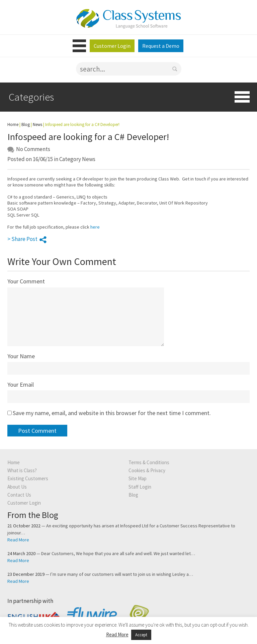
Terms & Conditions (149, 462)
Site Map (138, 478)
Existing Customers (28, 478)
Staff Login (140, 487)
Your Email (21, 384)
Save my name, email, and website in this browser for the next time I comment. (112, 413)
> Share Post (27, 239)
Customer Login (112, 46)
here (95, 227)
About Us (17, 487)
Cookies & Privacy (147, 470)
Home (13, 124)
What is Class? (22, 470)
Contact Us (19, 495)
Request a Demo (161, 46)
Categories (31, 97)
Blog (26, 124)
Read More (18, 540)
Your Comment (26, 281)
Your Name (21, 356)
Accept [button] (141, 635)
